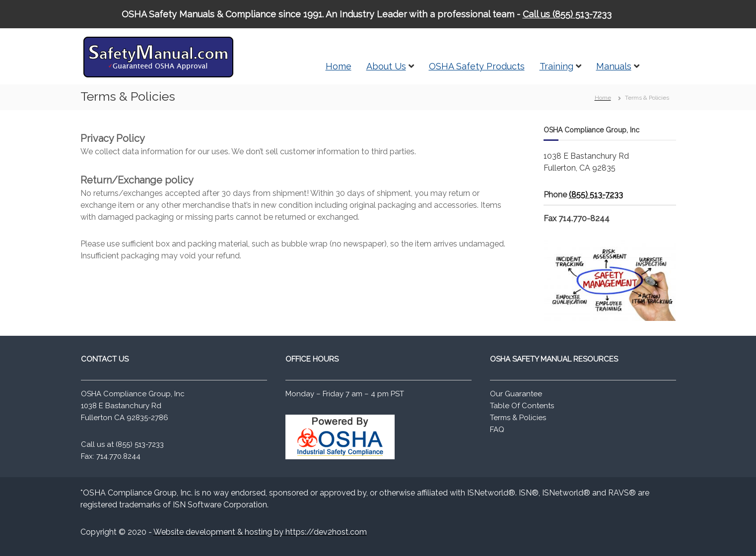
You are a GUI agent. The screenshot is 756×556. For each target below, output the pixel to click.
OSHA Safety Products (477, 66)
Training (556, 66)
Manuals (614, 66)
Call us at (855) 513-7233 (122, 444)
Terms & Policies (518, 418)
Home (339, 66)
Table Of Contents (522, 406)
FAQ (497, 430)
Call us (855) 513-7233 (567, 14)
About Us (386, 66)
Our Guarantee (516, 394)
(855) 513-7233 (596, 195)
